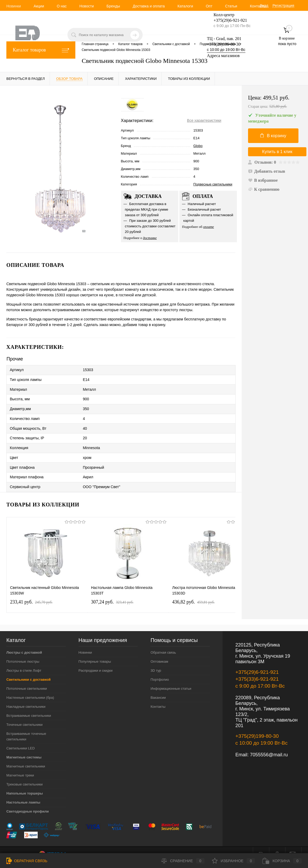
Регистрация (283, 6)
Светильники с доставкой (29, 670)
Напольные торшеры (25, 784)
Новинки (14, 6)
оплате (209, 227)
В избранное (263, 180)
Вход (264, 6)
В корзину (273, 136)
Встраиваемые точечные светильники (26, 727)
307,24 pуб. (112, 592)
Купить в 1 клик (277, 152)
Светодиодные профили (28, 802)
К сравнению (264, 189)
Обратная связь (163, 643)
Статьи (231, 6)
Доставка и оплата (149, 6)
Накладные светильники (26, 697)
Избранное (234, 861)
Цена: (275, 102)
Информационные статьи (171, 679)
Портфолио (160, 670)
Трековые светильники (25, 775)
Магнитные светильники (26, 757)
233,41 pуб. (31, 592)
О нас (62, 6)
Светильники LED (21, 739)
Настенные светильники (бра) (30, 688)
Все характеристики (204, 120)
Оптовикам (159, 652)
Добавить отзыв (267, 171)
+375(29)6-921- (227, 20)
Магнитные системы (24, 748)
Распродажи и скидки (96, 661)
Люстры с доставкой (24, 643)
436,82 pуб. (193, 592)
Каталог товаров (41, 50)
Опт (209, 6)
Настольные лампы (23, 793)
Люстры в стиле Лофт (24, 661)
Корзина (282, 861)
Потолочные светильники (27, 679)
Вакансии (158, 688)
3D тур (156, 661)
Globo (198, 146)
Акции (39, 6)
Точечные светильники (25, 715)
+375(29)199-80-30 (224, 44)
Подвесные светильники (213, 184)
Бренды (113, 6)
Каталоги (185, 6)
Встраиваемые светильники (29, 706)
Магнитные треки (20, 766)
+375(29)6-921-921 (257, 663)
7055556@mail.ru (269, 745)
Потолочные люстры (23, 652)
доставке (150, 238)
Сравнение (183, 861)
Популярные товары (95, 652)
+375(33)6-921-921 (257, 669)
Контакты (258, 6)
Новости (86, 6)
